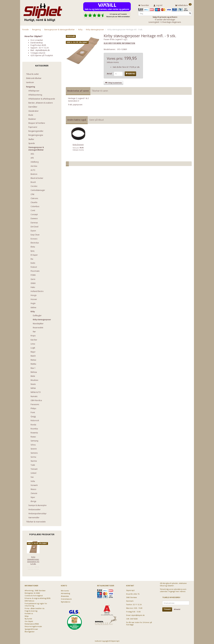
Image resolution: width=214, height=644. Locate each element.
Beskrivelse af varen (78, 90)
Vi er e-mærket (37, 40)
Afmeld (177, 609)
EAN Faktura (29, 600)
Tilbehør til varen (100, 90)
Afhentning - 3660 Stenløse (35, 590)
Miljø (27, 615)
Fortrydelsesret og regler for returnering (36, 604)
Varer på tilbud (96, 119)
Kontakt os (29, 613)
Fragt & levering (31, 610)
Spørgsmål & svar (31, 628)
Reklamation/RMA (32, 623)
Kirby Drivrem (78, 144)
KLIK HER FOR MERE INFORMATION (119, 43)
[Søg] (190, 13)
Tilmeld (167, 609)
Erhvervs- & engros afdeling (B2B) (38, 598)
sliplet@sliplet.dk (43, 50)
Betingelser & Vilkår (32, 592)
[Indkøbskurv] (183, 5)
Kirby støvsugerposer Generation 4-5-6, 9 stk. (33, 560)
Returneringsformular (33, 626)
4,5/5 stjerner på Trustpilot (42, 55)
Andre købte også (77, 119)
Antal (110, 73)
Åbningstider (30, 631)
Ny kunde (28, 618)
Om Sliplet (29, 621)
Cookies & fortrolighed (34, 595)
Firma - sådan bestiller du (35, 608)
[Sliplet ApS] (43, 11)
